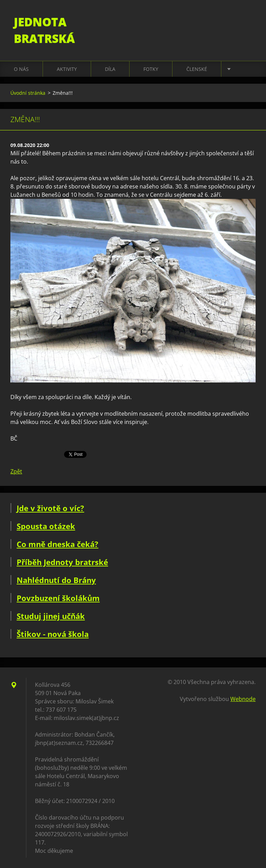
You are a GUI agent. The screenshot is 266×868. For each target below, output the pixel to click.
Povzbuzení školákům (58, 598)
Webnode (243, 699)
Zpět (16, 471)
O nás (21, 69)
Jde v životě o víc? (50, 508)
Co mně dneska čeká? (57, 544)
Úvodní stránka (28, 93)
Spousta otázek (46, 526)
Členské (197, 69)
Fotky (151, 69)
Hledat (248, 20)
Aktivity (67, 69)
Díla (110, 69)
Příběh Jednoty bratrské (62, 562)
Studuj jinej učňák (51, 616)
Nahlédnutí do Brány (56, 580)
